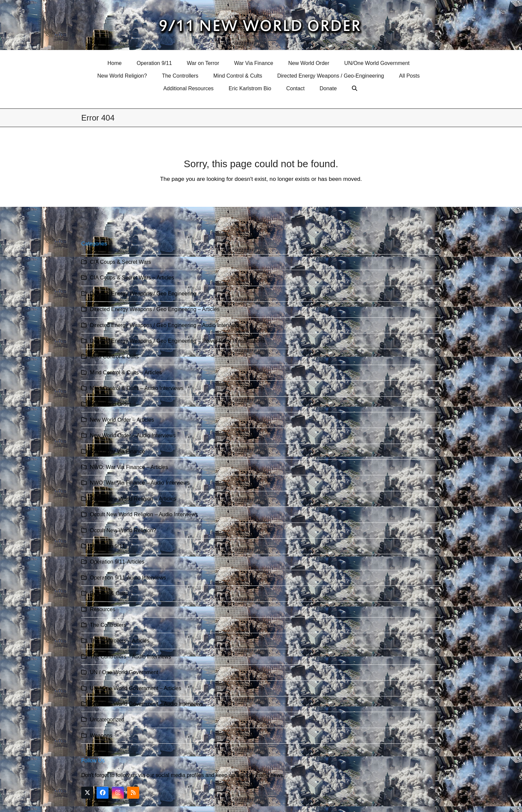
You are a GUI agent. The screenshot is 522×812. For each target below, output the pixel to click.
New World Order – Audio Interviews (133, 435)
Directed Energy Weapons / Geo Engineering (143, 294)
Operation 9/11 (108, 546)
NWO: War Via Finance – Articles (129, 467)
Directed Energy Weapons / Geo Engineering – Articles (155, 309)
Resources (103, 609)
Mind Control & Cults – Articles (126, 373)
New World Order (110, 404)
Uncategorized (107, 720)
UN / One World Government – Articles (135, 688)
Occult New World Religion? (123, 530)
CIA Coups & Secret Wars (120, 262)
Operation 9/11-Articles (117, 562)
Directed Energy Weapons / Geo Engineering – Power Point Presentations (177, 341)
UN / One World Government (124, 672)
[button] (355, 89)
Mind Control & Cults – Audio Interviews (137, 388)
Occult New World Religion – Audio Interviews (144, 514)
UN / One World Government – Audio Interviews (146, 704)
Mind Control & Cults (114, 357)
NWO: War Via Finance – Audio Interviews (140, 483)
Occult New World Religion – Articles (133, 499)
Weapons (101, 736)
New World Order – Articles (122, 420)
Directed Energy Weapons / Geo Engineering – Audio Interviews (165, 325)
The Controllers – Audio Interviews (130, 657)
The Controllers (108, 625)
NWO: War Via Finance (117, 451)
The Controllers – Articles (120, 641)
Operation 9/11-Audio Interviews (128, 578)
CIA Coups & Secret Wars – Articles (132, 278)
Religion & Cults (109, 593)
